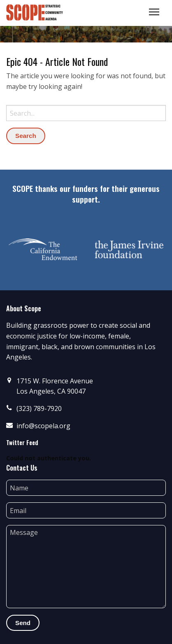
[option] (43, 249)
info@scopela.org (43, 426)
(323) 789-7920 (39, 408)
